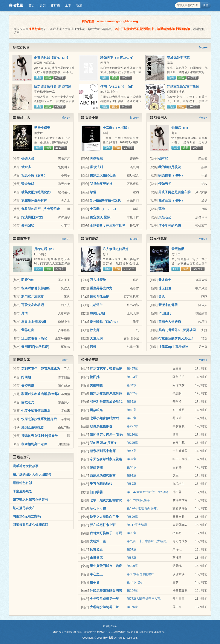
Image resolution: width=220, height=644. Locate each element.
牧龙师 (95, 330)
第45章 (132, 451)
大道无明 (96, 338)
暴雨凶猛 (28, 225)
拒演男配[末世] (32, 217)
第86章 (132, 484)
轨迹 (79, 5)
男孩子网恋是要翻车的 (174, 192)
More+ (203, 47)
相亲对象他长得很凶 (36, 288)
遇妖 (93, 347)
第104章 (132, 590)
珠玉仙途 (165, 288)
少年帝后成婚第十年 (104, 599)
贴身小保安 (42, 128)
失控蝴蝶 (28, 385)
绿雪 (93, 192)
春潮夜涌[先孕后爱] (35, 347)
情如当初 (165, 184)
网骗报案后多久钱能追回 (30, 525)
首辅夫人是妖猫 (170, 322)
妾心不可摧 (98, 508)
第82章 (132, 410)
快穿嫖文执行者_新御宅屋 (53, 87)
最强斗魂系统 (99, 296)
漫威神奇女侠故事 (26, 466)
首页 (32, 5)
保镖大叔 (28, 159)
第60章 (132, 467)
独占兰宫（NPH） (171, 200)
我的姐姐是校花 (170, 167)
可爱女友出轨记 (33, 305)
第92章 (132, 475)
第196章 (132, 434)
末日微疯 (96, 558)
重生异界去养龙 (101, 288)
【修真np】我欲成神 (173, 347)
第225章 (132, 443)
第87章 (132, 558)
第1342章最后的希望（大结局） (148, 492)
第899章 (132, 517)
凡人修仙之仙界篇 (116, 249)
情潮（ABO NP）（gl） (118, 87)
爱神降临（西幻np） (105, 322)
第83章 (132, 401)
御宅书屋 (16, 5)
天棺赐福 (96, 159)
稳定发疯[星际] (101, 217)
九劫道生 (96, 305)
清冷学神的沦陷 (170, 225)
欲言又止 (96, 550)
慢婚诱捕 (96, 467)
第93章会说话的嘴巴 (141, 574)
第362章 (132, 393)
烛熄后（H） (181, 128)
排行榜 (55, 5)
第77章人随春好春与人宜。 (145, 599)
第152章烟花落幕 (138, 500)
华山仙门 (165, 313)
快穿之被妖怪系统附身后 (39, 419)
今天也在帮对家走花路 (106, 459)
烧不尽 (163, 159)
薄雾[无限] (97, 313)
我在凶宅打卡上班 (103, 525)
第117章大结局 (137, 525)
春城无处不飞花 (178, 58)
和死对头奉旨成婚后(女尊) (40, 394)
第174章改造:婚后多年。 (143, 508)
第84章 (132, 385)
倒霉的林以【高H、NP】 (52, 58)
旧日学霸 (96, 492)
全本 (68, 5)
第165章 (132, 607)
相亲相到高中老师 (34, 444)
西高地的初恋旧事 (103, 476)
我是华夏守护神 (101, 184)
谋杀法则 (96, 167)
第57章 (132, 549)
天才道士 (165, 280)
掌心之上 (96, 574)
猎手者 (95, 582)
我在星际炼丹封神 (34, 200)
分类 (43, 5)
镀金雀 (26, 167)
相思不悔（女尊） (34, 175)
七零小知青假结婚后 (36, 411)
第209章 (132, 566)
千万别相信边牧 (101, 484)
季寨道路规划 (22, 491)
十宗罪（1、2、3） (104, 209)
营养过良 (28, 330)
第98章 (132, 533)
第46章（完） (136, 582)
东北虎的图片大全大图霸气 (32, 474)
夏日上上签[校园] (34, 322)
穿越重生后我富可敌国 (183, 87)
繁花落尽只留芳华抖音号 (30, 500)
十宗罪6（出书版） (116, 128)
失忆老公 (165, 217)
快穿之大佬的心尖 (103, 175)
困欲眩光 (28, 402)
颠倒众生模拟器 (33, 427)
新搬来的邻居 (168, 305)
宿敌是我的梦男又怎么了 (176, 338)
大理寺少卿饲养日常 (104, 607)
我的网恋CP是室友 (103, 443)
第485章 (132, 368)
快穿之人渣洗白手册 (104, 517)
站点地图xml (110, 626)
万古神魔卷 (98, 280)
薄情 (24, 313)
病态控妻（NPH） (171, 175)
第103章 (132, 377)
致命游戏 (28, 184)
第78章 (132, 418)
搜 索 (206, 5)
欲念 (162, 296)
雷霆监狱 (178, 249)
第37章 (132, 459)
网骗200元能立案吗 (27, 516)
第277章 (132, 426)
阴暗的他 (28, 280)
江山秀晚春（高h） (35, 338)
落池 (162, 209)
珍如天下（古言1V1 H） (118, 58)
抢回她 (26, 377)
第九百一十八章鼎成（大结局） (148, 541)
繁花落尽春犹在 (24, 508)
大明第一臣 (98, 541)
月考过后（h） (45, 249)
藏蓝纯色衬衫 (22, 483)
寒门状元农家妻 (33, 296)
